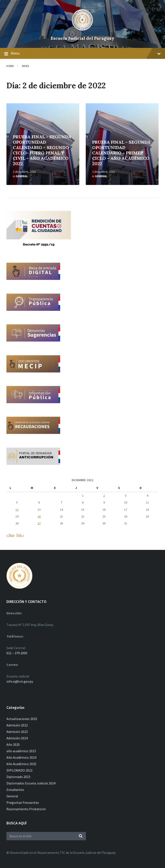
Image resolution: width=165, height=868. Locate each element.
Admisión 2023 (17, 732)
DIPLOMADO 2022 (19, 770)
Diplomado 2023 (18, 777)
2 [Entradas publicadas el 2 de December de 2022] (104, 496)
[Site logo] (82, 31)
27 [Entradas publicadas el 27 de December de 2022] (39, 523)
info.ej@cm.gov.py (20, 681)
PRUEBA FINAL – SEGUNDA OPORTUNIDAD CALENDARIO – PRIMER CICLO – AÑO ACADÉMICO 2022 (121, 153)
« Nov (10, 535)
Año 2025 (13, 744)
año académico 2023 (21, 751)
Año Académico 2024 (21, 757)
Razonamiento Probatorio (26, 809)
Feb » (20, 535)
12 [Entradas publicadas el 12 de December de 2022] (17, 510)
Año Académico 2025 (21, 764)
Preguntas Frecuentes (23, 802)
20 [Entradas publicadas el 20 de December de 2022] (39, 516)
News (25, 66)
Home (10, 66)
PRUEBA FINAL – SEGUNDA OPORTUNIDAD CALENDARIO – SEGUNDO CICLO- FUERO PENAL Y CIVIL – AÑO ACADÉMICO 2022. (42, 150)
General (22, 176)
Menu (82, 53)
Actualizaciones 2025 (22, 719)
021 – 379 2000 (17, 653)
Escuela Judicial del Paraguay (82, 38)
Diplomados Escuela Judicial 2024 (31, 783)
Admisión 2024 (17, 738)
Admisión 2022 (17, 725)
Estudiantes (15, 790)
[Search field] (46, 836)
